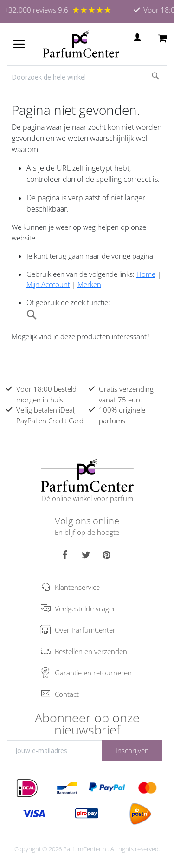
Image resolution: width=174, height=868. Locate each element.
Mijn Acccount (48, 284)
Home (146, 274)
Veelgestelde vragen (86, 608)
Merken (89, 284)
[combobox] (87, 77)
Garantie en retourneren (93, 673)
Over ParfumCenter (85, 630)
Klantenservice (77, 587)
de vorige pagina (127, 256)
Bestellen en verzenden (91, 651)
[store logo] (81, 44)
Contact (67, 694)
